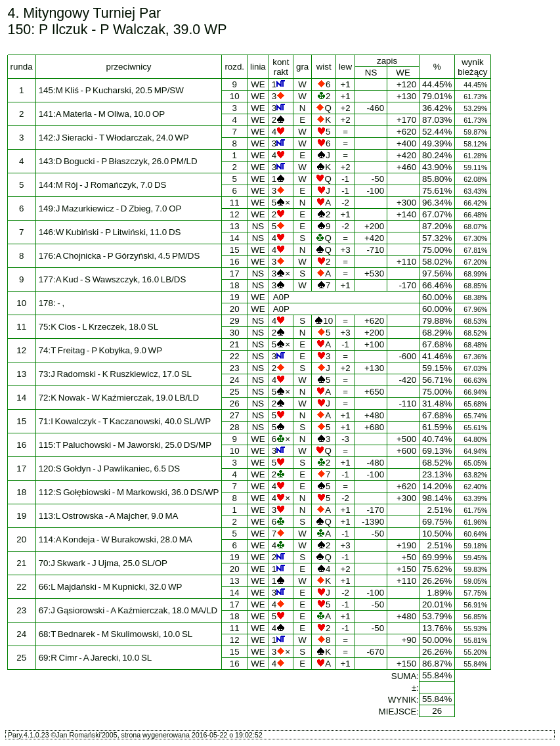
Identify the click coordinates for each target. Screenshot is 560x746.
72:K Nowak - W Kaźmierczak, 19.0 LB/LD (119, 398)
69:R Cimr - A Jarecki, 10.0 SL (96, 658)
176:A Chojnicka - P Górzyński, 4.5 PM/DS (119, 256)
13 (235, 226)
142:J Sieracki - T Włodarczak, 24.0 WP (114, 138)
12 (235, 214)
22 (235, 356)
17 (235, 274)
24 (235, 380)
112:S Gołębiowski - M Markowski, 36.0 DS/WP (129, 492)
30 (235, 333)
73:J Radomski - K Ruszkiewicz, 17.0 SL (115, 374)
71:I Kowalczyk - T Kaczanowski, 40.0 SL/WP (125, 421)
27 (235, 415)
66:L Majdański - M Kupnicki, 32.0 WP (111, 587)
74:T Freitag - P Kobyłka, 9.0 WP (100, 350)
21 (235, 344)
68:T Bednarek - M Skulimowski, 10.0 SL (116, 634)
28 (235, 427)
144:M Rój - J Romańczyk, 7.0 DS (103, 185)
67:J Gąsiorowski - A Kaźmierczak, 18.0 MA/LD (128, 610)
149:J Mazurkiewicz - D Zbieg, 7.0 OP (110, 208)
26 (235, 404)
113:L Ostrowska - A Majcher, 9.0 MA (109, 516)
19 (235, 297)
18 (235, 285)
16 (235, 262)
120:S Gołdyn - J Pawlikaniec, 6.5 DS (110, 469)
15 (235, 250)
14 (235, 238)
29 (235, 321)
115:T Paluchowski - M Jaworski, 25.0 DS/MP (125, 445)
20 (235, 309)
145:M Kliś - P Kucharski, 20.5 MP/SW (111, 90)
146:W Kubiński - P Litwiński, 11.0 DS (110, 232)
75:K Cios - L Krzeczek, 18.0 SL (98, 327)
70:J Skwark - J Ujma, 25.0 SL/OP (103, 563)
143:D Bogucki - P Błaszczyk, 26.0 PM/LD (118, 161)
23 (235, 368)
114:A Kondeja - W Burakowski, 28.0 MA (116, 539)
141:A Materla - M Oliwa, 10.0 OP (102, 114)
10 (235, 96)
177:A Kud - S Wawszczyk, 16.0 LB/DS (113, 279)
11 (235, 203)
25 (235, 392)
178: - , (52, 303)
